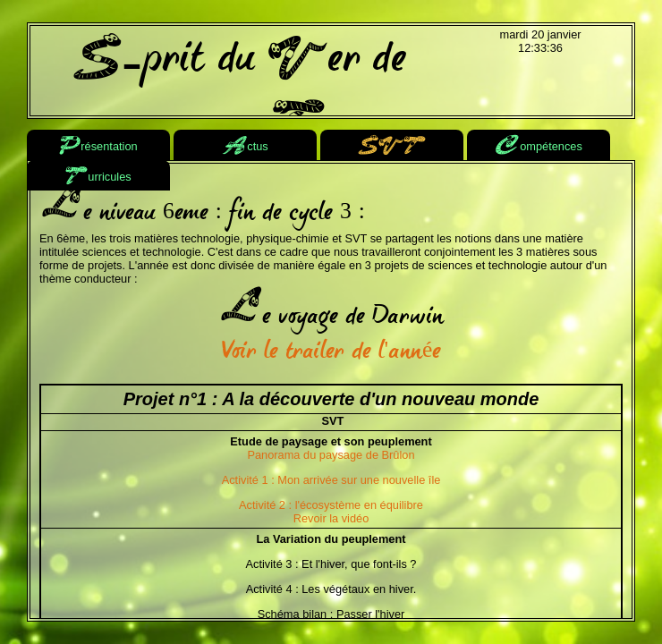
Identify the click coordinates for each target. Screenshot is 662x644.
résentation (98, 147)
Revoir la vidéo (331, 518)
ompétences (539, 147)
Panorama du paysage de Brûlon (331, 455)
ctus (245, 147)
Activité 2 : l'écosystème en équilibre (331, 505)
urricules (98, 178)
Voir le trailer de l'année (331, 353)
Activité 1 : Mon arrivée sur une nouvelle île (331, 480)
